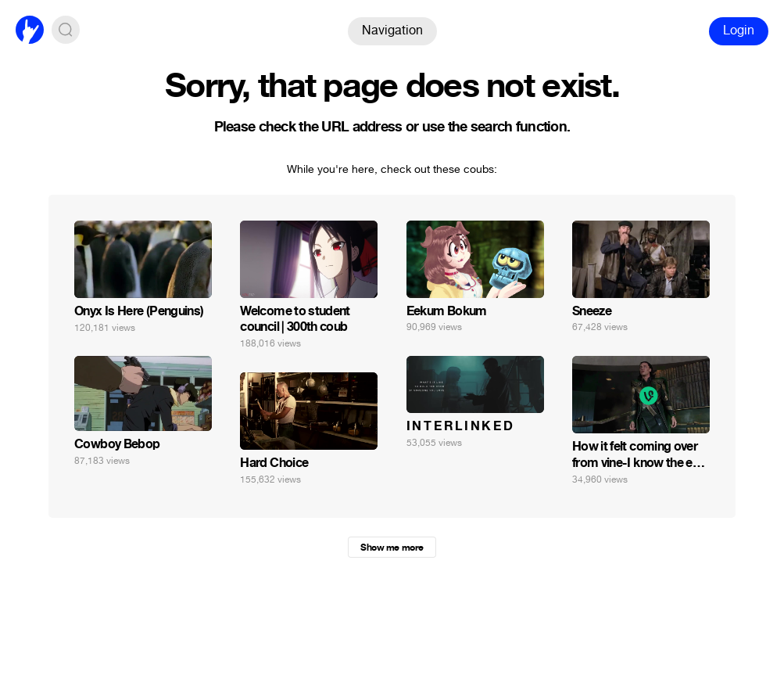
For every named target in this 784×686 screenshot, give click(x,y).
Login (739, 30)
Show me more (392, 548)
